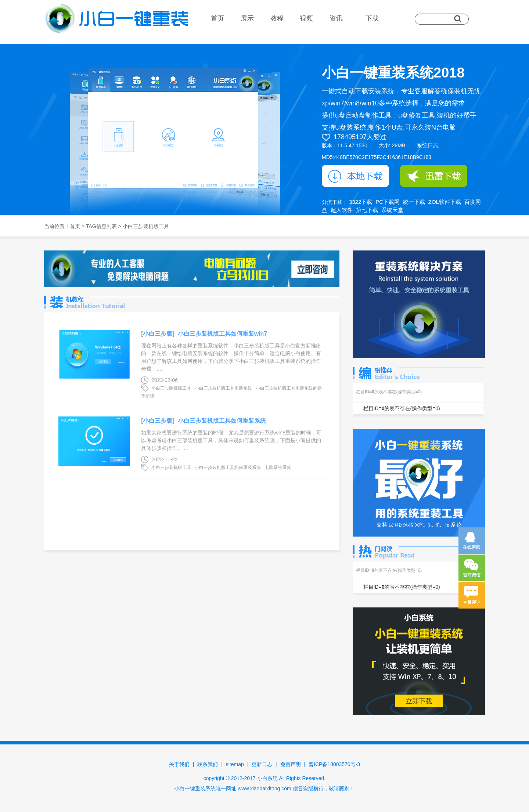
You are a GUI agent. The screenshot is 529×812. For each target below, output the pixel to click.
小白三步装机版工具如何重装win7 (223, 334)
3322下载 (361, 202)
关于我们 (179, 764)
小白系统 (267, 778)
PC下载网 (388, 202)
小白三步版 (158, 334)
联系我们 (208, 764)
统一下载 (414, 202)
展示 (247, 18)
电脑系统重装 (278, 468)
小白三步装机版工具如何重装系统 (222, 421)
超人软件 (342, 210)
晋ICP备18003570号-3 (334, 764)
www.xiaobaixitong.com (264, 788)
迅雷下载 (434, 176)
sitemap (235, 764)
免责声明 (291, 764)
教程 (277, 18)
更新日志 (262, 764)
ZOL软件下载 (445, 202)
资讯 (336, 18)
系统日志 (428, 145)
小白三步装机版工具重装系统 (223, 388)
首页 (217, 18)
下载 (372, 18)
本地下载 (355, 176)
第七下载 (367, 210)
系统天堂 (392, 210)
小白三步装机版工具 (171, 388)
